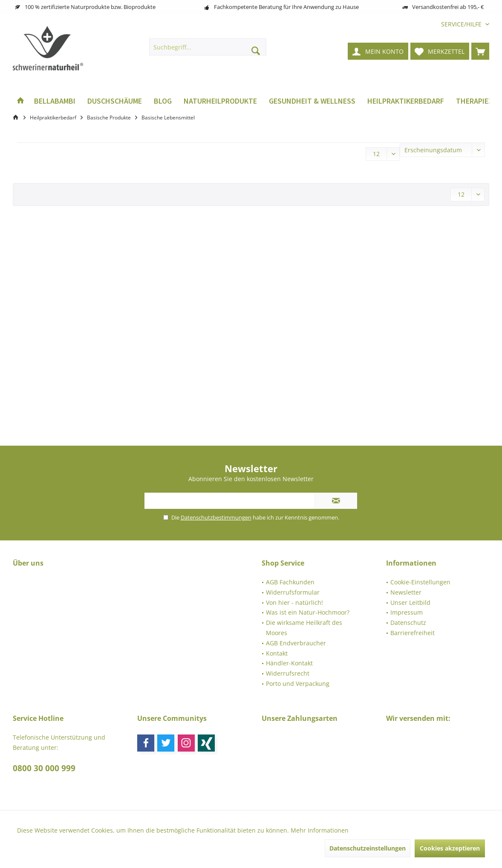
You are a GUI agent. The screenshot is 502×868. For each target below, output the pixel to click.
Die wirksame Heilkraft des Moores (304, 628)
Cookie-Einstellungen (420, 582)
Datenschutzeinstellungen (368, 848)
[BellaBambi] (55, 101)
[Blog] (163, 101)
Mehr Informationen (320, 830)
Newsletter (406, 592)
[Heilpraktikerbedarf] (406, 101)
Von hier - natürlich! (294, 602)
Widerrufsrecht (288, 673)
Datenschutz (408, 623)
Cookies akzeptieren (450, 848)
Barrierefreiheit (413, 633)
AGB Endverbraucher (296, 643)
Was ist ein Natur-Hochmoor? (308, 612)
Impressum (407, 612)
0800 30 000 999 (44, 768)
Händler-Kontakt (289, 663)
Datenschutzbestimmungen (216, 517)
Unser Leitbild (410, 602)
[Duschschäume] (115, 101)
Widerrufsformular (293, 592)
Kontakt (277, 653)
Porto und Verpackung (298, 684)
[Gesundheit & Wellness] (312, 101)
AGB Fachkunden (290, 582)
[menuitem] (462, 24)
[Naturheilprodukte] (220, 101)
